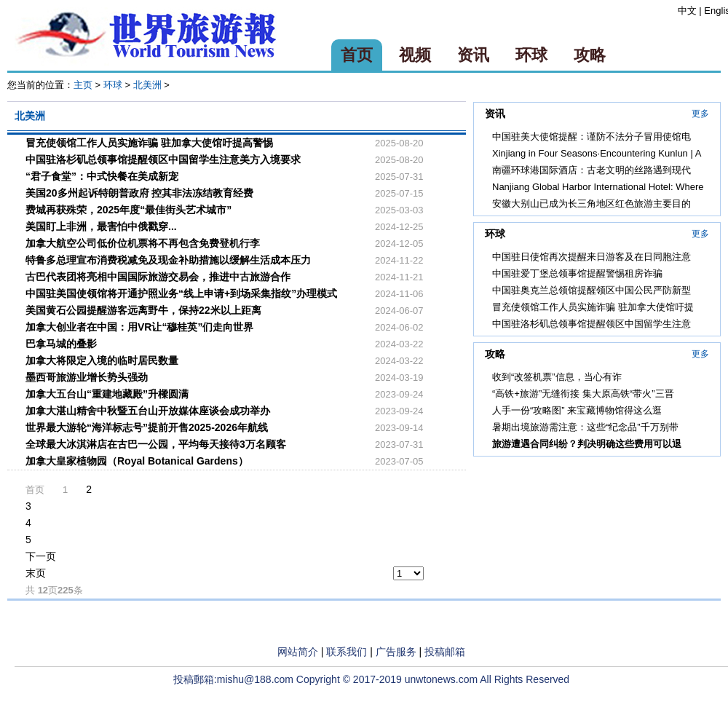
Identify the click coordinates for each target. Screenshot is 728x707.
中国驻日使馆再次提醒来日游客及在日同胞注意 (591, 257)
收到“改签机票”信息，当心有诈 (557, 377)
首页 (357, 55)
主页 (83, 85)
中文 (687, 11)
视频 (415, 55)
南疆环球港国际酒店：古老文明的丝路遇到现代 (591, 170)
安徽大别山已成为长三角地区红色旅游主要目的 (591, 204)
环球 (531, 55)
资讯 (473, 55)
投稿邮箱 (445, 652)
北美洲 (147, 85)
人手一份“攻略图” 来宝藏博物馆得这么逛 (577, 410)
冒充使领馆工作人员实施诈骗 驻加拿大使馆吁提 (593, 307)
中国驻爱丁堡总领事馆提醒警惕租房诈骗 (577, 273)
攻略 (590, 55)
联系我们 (347, 652)
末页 (36, 573)
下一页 (41, 556)
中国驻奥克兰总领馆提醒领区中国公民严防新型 (591, 290)
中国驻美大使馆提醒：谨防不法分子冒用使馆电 (591, 137)
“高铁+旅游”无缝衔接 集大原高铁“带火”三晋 (583, 394)
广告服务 (396, 652)
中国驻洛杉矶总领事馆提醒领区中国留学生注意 (591, 324)
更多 (700, 114)
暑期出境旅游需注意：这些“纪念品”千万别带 (585, 427)
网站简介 (298, 652)
